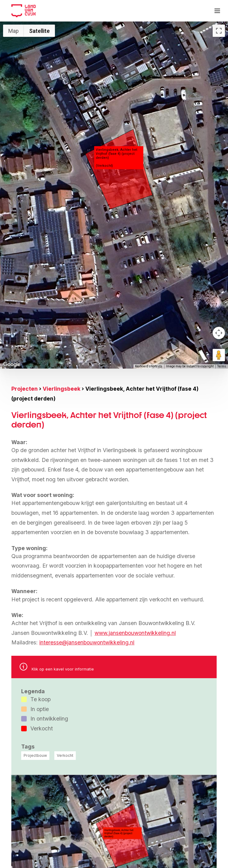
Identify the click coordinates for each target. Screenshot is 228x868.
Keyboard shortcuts (149, 366)
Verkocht (65, 755)
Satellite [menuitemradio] (39, 31)
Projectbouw (35, 755)
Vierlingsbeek (62, 389)
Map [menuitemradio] (14, 31)
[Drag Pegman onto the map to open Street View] (219, 355)
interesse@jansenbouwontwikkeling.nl (87, 642)
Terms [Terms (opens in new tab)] (222, 366)
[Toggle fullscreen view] (219, 31)
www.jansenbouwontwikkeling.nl (135, 633)
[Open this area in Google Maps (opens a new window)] (12, 365)
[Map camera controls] (219, 333)
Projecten (25, 389)
